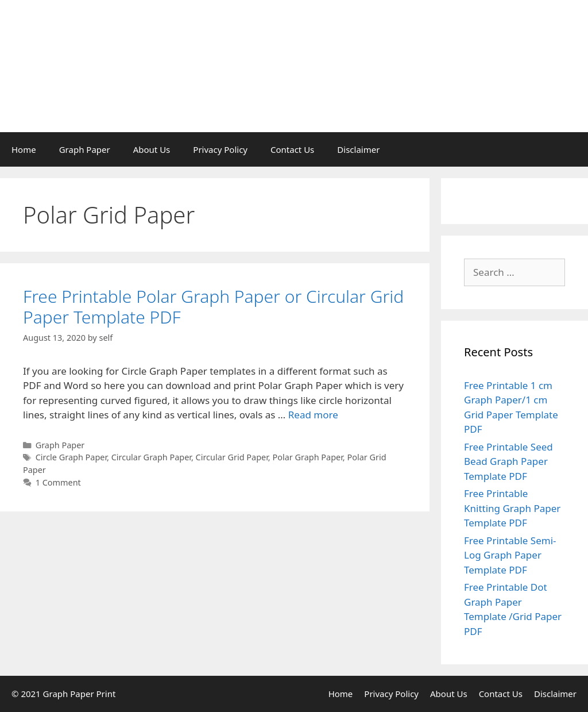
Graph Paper (85, 149)
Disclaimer (358, 149)
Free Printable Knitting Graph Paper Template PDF (512, 508)
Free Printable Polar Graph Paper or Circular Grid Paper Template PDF (213, 307)
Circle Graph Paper (71, 457)
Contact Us (292, 149)
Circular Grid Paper (232, 457)
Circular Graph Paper (151, 457)
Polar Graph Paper (307, 457)
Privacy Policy (220, 149)
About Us (152, 149)
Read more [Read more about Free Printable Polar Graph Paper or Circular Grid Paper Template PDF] (313, 415)
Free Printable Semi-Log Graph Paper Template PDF (510, 555)
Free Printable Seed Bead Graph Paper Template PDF (508, 461)
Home (24, 149)
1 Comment (58, 482)
